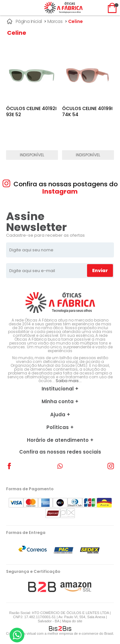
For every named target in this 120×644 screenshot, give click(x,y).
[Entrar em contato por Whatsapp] (17, 635)
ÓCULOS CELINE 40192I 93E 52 (31, 112)
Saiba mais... (69, 381)
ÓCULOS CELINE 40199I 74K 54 (87, 112)
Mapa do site (72, 621)
